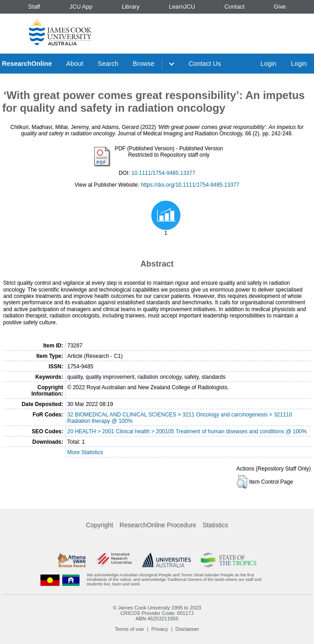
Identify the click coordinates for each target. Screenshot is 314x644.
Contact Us (205, 64)
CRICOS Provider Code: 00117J (157, 613)
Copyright (100, 525)
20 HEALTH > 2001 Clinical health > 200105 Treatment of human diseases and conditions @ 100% (187, 431)
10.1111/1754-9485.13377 (163, 173)
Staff (34, 7)
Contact (234, 7)
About (75, 64)
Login (268, 64)
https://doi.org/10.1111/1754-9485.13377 (190, 185)
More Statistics (85, 452)
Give (280, 7)
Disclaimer (187, 629)
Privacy (160, 629)
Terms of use (130, 629)
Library (131, 7)
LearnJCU (182, 7)
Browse (144, 64)
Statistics (215, 525)
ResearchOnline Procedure (158, 525)
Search (108, 64)
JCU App (81, 7)
